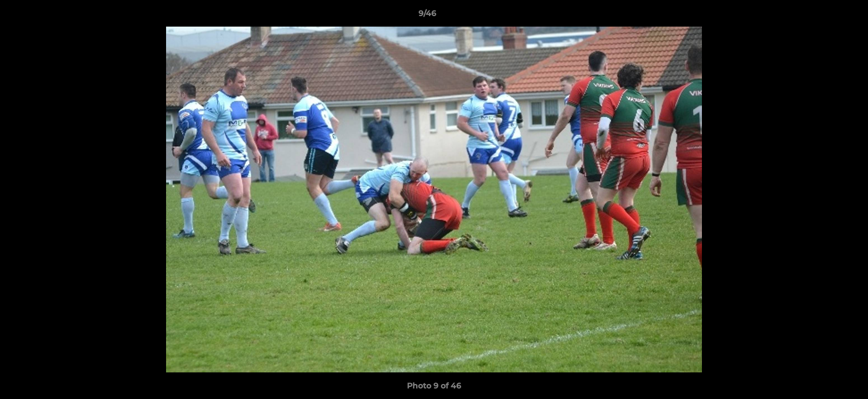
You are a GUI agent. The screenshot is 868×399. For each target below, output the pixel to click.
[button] (821, 16)
